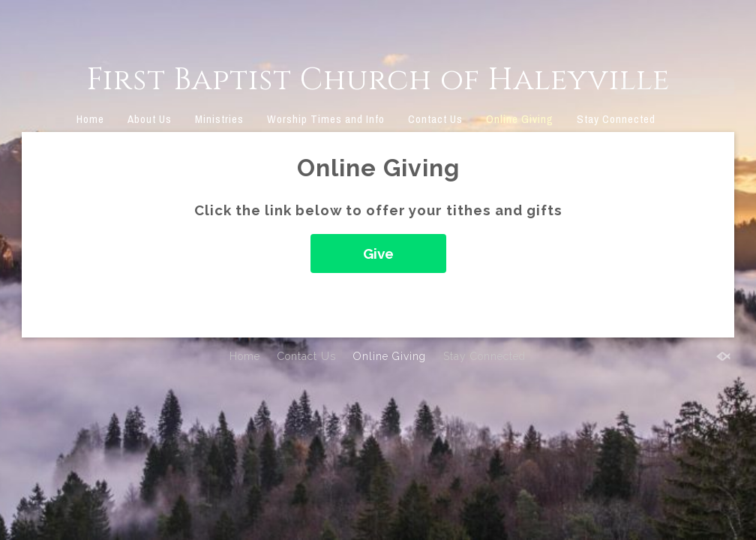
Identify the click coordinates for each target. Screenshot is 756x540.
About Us (150, 119)
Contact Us (435, 119)
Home (90, 119)
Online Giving (520, 119)
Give (378, 253)
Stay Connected (616, 119)
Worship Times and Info (326, 119)
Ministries (219, 119)
